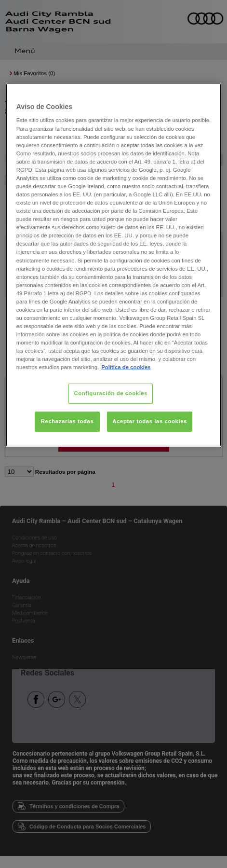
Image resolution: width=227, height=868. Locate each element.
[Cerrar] (208, 95)
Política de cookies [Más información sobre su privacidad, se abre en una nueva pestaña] (126, 367)
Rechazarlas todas (67, 421)
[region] (113, 265)
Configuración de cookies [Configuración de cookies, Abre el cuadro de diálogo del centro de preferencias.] (111, 393)
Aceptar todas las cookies (150, 421)
